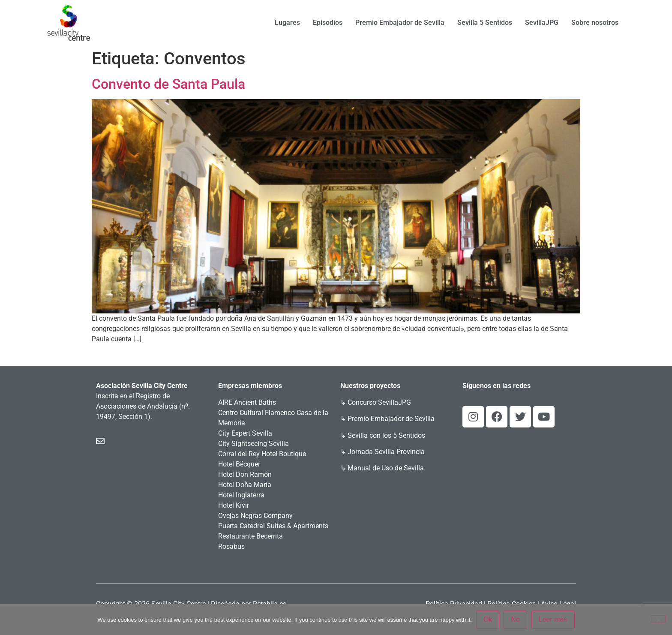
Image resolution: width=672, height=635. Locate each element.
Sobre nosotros (595, 23)
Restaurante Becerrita (250, 536)
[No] (658, 619)
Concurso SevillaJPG (379, 402)
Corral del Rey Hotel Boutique (262, 454)
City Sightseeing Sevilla (253, 444)
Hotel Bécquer (239, 464)
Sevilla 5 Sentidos (485, 23)
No (515, 619)
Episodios (328, 23)
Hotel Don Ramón (245, 474)
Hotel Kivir (234, 505)
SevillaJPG (542, 23)
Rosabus (231, 546)
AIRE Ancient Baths (247, 402)
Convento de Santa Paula (168, 84)
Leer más (553, 619)
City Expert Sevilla (245, 433)
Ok (488, 619)
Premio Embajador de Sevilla (400, 23)
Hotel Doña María (245, 485)
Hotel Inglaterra (241, 495)
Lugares (287, 23)
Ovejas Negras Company (255, 516)
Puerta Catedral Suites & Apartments (273, 526)
